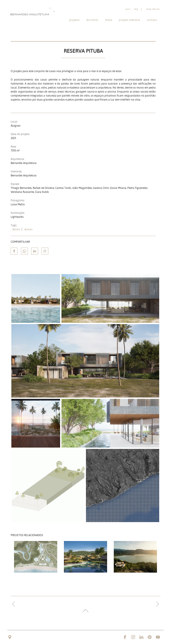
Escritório (92, 20)
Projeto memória (130, 20)
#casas (28, 229)
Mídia (109, 20)
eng (136, 9)
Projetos (74, 20)
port (128, 9)
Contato (152, 20)
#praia (16, 229)
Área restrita (153, 9)
